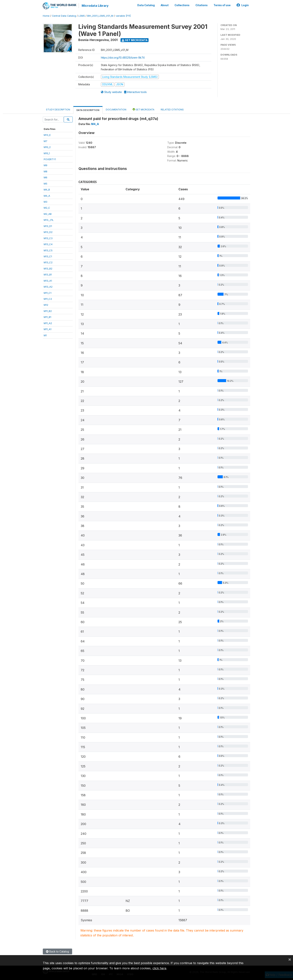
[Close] (290, 959)
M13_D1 (48, 226)
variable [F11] (123, 16)
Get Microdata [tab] (144, 109)
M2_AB (48, 214)
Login (243, 5)
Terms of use (222, 5)
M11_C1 (48, 293)
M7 (46, 141)
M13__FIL (49, 220)
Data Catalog (146, 5)
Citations (202, 5)
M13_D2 (48, 232)
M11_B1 (47, 317)
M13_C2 (48, 262)
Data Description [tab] (88, 110)
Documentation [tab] (116, 110)
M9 (46, 165)
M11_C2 (48, 299)
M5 (46, 183)
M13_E (47, 135)
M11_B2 (48, 311)
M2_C (47, 208)
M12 (46, 305)
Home (46, 16)
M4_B (47, 190)
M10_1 (47, 153)
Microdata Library (95, 6)
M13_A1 (48, 281)
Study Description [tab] (58, 110)
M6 (46, 177)
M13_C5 (48, 250)
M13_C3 (48, 238)
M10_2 (47, 147)
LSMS (82, 16)
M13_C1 (48, 256)
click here (159, 968)
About (165, 5)
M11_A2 (48, 323)
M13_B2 (48, 268)
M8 (46, 171)
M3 (46, 202)
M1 (45, 335)
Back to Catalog (57, 951)
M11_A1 (48, 329)
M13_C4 (48, 244)
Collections (182, 5)
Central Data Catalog (64, 16)
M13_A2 (48, 287)
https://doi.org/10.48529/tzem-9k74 (123, 57)
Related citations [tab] (172, 110)
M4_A (47, 196)
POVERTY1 (50, 159)
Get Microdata (135, 40)
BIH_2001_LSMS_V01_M (100, 16)
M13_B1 (48, 275)
